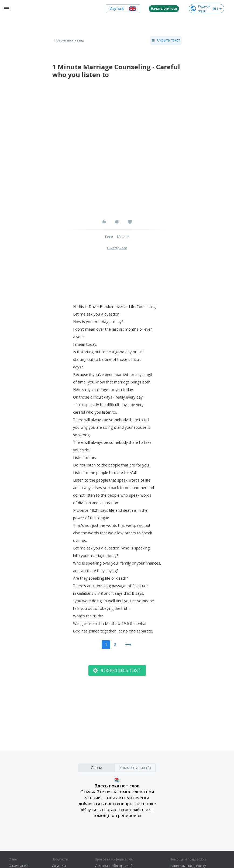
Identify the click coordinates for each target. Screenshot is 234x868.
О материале (117, 248)
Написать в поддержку (188, 866)
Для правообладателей (114, 866)
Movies (123, 237)
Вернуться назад (68, 40)
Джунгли (59, 866)
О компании (19, 866)
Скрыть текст (166, 40)
